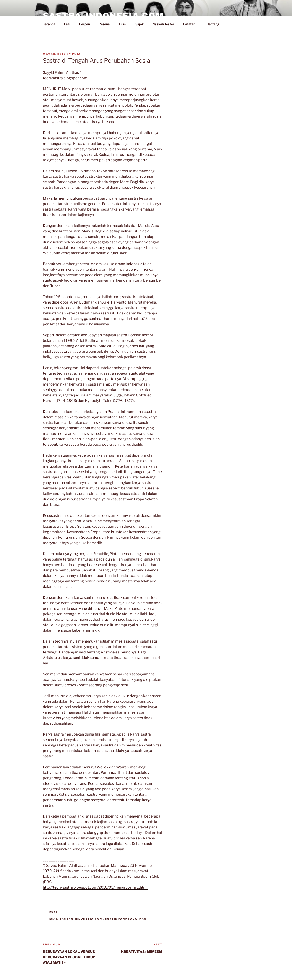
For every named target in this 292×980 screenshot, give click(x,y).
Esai (67, 24)
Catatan (191, 24)
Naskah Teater (163, 24)
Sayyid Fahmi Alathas (126, 919)
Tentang (215, 24)
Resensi (104, 24)
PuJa (76, 54)
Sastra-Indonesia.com (81, 919)
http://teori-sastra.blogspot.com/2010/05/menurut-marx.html (95, 887)
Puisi (123, 24)
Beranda (49, 24)
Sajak (139, 24)
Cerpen (84, 24)
